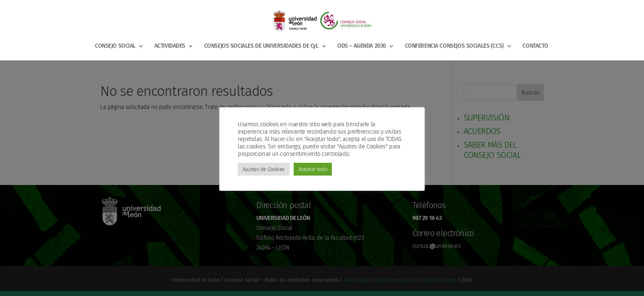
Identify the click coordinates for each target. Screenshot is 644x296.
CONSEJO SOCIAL (115, 46)
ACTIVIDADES (170, 46)
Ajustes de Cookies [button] (264, 169)
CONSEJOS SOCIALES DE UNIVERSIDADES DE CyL (261, 46)
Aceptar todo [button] (313, 169)
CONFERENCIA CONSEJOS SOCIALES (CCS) (454, 46)
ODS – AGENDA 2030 (362, 46)
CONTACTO (535, 46)
